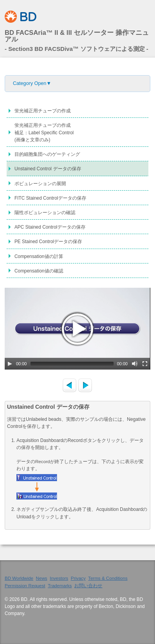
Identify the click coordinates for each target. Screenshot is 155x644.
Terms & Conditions (108, 578)
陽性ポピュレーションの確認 (45, 213)
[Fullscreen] (145, 364)
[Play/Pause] (10, 364)
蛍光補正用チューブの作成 (43, 111)
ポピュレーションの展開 (40, 184)
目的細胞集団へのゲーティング (47, 154)
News (42, 578)
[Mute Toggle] (135, 364)
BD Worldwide (19, 578)
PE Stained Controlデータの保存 (48, 242)
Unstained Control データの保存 (48, 169)
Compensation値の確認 (39, 271)
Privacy (78, 578)
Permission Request (25, 585)
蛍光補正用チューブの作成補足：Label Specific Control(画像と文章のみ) (44, 132)
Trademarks (60, 585)
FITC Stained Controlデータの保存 (50, 198)
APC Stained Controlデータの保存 (50, 227)
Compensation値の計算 (39, 256)
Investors (59, 578)
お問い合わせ (88, 585)
